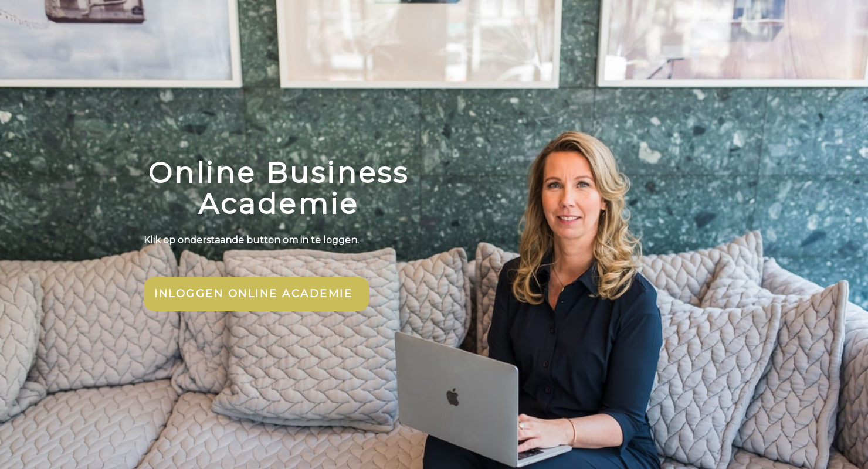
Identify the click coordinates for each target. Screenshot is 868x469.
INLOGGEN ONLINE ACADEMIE (253, 294)
